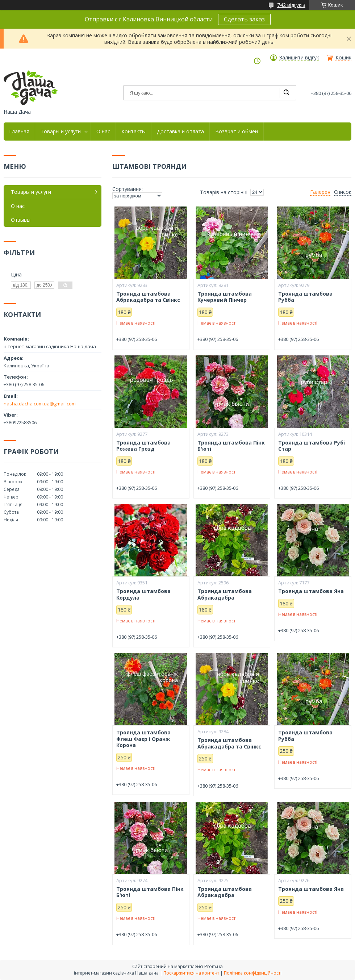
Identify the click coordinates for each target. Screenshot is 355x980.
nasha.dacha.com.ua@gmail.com (40, 404)
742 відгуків (291, 5)
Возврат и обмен (237, 132)
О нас (103, 132)
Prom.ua (214, 966)
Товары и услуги (61, 132)
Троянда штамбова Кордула (143, 594)
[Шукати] (286, 93)
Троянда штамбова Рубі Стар (312, 446)
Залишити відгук (299, 58)
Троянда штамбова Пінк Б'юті (231, 446)
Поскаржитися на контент (191, 973)
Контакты (133, 132)
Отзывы (21, 220)
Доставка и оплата (180, 132)
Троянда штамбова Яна (311, 591)
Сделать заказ (244, 19)
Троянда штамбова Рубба (305, 297)
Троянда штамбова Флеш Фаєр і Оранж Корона (143, 739)
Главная (19, 132)
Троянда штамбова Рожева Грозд (143, 446)
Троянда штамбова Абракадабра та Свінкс (148, 297)
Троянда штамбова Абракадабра (225, 594)
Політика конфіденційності (253, 973)
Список (343, 192)
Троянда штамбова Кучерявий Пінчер (225, 297)
